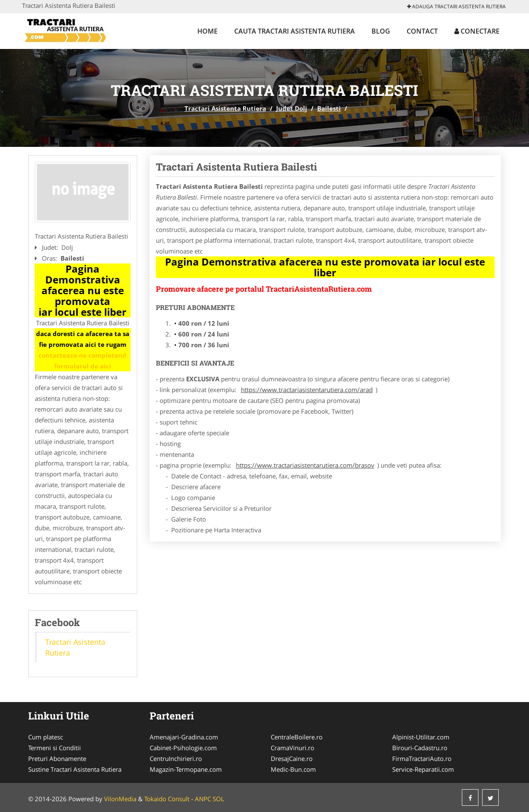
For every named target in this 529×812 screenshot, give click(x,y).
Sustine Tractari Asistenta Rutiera (75, 769)
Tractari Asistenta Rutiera (225, 108)
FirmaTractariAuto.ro (422, 758)
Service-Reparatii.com (423, 769)
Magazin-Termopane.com (186, 769)
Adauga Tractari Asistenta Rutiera (456, 6)
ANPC (203, 799)
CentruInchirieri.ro (176, 758)
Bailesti (329, 108)
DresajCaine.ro (292, 758)
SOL (218, 799)
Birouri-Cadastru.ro (420, 748)
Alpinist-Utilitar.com (421, 737)
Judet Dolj (292, 108)
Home (207, 31)
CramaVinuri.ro (292, 748)
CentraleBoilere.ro (297, 737)
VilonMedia (120, 799)
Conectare (477, 31)
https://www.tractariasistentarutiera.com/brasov (305, 465)
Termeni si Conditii (55, 748)
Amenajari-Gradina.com (184, 737)
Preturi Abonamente (57, 758)
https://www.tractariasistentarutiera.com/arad (307, 390)
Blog (381, 31)
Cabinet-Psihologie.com (183, 748)
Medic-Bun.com (293, 769)
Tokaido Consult (167, 799)
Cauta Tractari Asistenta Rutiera (295, 31)
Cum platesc (46, 737)
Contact (422, 31)
